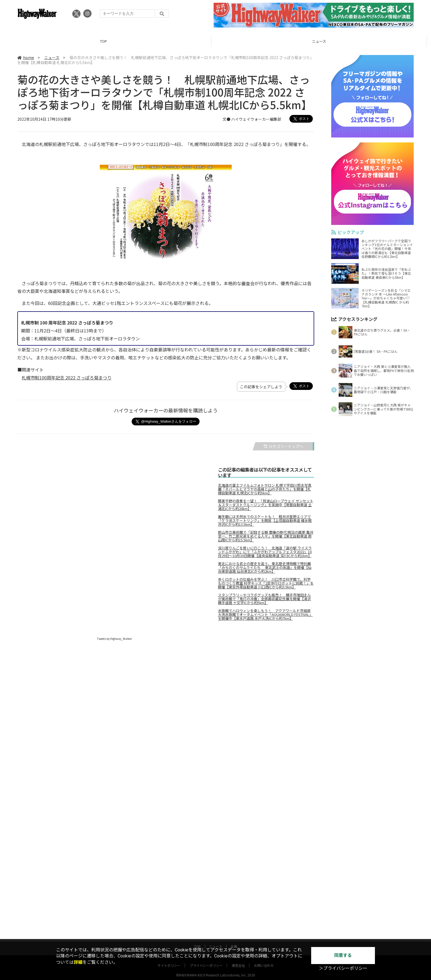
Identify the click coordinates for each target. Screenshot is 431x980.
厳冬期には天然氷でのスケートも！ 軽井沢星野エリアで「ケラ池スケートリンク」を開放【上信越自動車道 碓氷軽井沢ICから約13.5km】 (265, 521)
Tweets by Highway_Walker (114, 639)
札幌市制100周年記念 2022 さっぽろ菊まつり (67, 378)
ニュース (323, 41)
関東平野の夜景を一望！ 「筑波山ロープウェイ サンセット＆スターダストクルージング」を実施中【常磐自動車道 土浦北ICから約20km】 (266, 505)
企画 (234, 941)
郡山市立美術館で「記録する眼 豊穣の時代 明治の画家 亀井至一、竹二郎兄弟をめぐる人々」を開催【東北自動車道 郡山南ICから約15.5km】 (266, 536)
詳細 (78, 962)
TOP (108, 41)
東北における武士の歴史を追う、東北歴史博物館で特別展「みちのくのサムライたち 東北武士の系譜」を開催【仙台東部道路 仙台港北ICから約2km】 (265, 568)
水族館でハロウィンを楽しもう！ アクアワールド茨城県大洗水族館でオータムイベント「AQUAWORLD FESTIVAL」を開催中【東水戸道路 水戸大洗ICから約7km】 (265, 615)
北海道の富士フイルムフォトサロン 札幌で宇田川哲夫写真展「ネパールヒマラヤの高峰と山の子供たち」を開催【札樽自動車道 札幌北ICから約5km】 (265, 489)
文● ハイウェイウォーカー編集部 (252, 119)
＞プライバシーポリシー (343, 968)
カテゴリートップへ (283, 446)
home (26, 57)
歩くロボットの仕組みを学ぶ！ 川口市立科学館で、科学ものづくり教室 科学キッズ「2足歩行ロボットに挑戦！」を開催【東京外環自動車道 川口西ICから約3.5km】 (266, 583)
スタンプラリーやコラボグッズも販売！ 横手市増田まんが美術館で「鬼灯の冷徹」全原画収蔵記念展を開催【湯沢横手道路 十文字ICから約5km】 (264, 599)
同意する (343, 955)
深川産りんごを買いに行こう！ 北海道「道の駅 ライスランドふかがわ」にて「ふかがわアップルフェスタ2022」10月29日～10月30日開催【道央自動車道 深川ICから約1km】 (265, 552)
